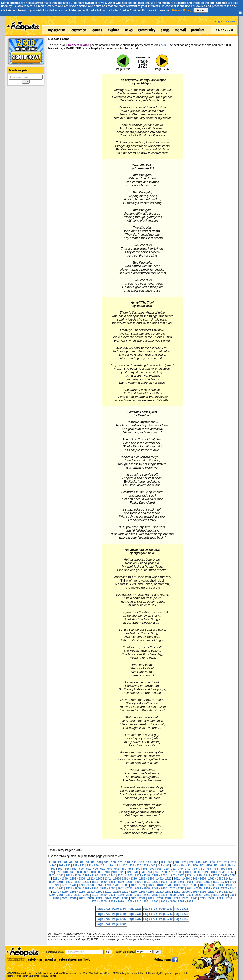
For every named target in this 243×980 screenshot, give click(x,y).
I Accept (201, 10)
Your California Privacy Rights (39, 976)
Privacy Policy (182, 10)
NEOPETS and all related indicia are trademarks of (42, 968)
